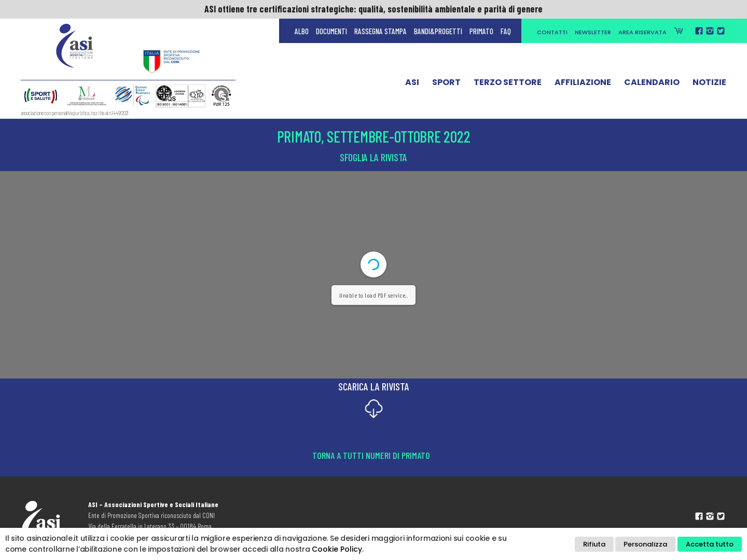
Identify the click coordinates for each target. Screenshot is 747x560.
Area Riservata (642, 32)
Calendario (652, 85)
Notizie (709, 85)
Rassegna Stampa (381, 31)
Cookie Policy (337, 549)
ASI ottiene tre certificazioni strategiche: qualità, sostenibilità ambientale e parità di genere (374, 9)
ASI (412, 85)
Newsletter (593, 32)
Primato (481, 31)
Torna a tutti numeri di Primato (371, 455)
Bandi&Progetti (438, 31)
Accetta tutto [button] (710, 544)
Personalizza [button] (645, 544)
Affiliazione (583, 85)
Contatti (552, 32)
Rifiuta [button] (594, 544)
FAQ (506, 31)
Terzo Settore (508, 85)
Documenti (331, 31)
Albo (302, 31)
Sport (446, 85)
